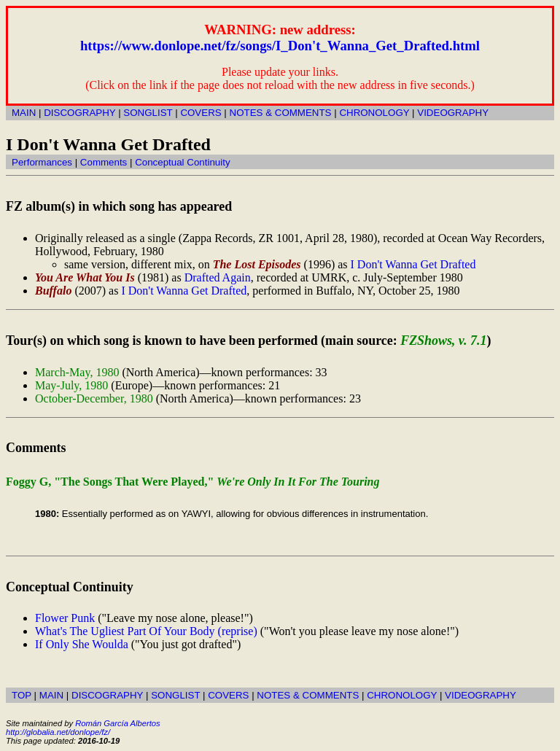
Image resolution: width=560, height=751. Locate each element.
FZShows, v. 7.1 (443, 341)
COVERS (201, 113)
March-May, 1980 (77, 372)
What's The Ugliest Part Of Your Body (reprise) (146, 631)
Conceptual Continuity (182, 162)
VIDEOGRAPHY (453, 113)
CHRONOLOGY (374, 113)
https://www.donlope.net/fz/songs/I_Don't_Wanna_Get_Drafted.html (280, 46)
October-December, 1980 (94, 398)
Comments (104, 162)
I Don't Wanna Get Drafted (413, 264)
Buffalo (53, 291)
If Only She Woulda (82, 644)
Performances (42, 162)
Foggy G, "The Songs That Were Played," (193, 482)
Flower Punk (65, 618)
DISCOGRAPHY (79, 113)
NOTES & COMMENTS (281, 113)
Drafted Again (218, 277)
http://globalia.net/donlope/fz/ (58, 732)
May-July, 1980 (71, 385)
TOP (22, 695)
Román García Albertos (117, 723)
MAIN (24, 113)
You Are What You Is (85, 277)
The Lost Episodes (257, 264)
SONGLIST (148, 113)
